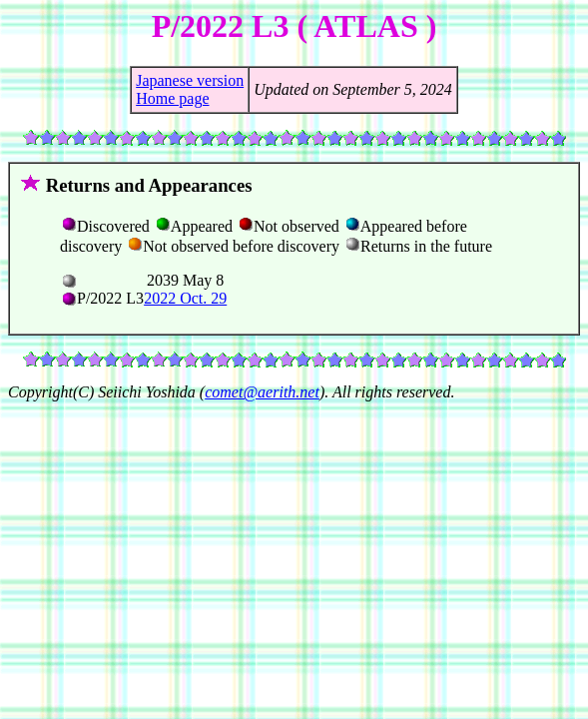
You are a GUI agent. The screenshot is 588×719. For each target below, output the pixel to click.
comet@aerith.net (262, 392)
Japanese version (190, 80)
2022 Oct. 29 (185, 298)
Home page (172, 98)
